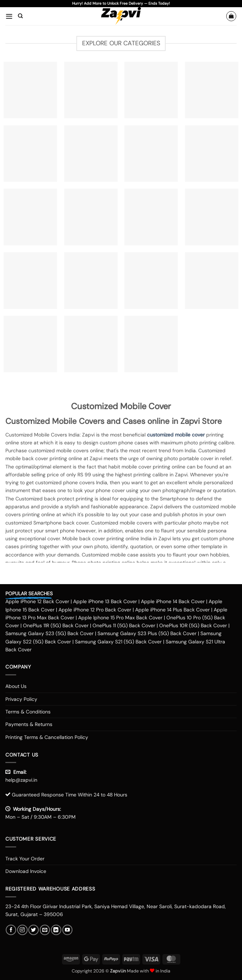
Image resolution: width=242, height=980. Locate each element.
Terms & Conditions (28, 712)
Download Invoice (26, 871)
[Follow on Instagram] (22, 930)
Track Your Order (25, 859)
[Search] (20, 16)
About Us (16, 686)
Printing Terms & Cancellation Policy (47, 737)
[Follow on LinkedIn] (56, 930)
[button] (9, 16)
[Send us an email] (45, 930)
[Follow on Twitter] (34, 930)
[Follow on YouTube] (68, 930)
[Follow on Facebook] (11, 930)
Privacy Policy (21, 699)
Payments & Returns (29, 724)
